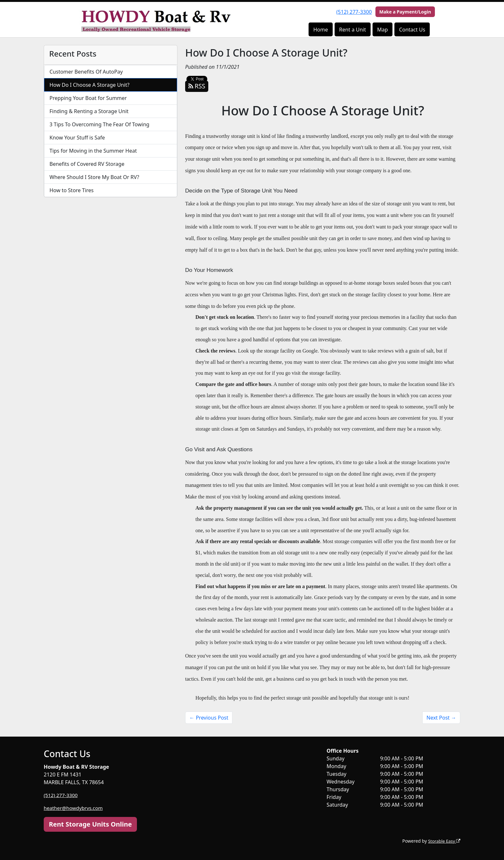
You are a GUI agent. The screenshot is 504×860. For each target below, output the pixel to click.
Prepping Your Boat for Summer (88, 98)
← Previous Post (209, 718)
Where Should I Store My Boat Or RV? (94, 177)
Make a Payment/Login (405, 12)
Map (382, 30)
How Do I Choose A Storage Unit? (90, 85)
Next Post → (441, 718)
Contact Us (412, 30)
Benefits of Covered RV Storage (87, 164)
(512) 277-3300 (354, 12)
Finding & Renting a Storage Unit (89, 111)
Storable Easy (443, 841)
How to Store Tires (72, 190)
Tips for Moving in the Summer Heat (93, 151)
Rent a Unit (352, 30)
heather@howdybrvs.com (75, 808)
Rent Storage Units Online (90, 824)
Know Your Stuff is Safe (77, 138)
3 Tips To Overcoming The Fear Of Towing (99, 124)
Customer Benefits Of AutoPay (86, 72)
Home (321, 30)
